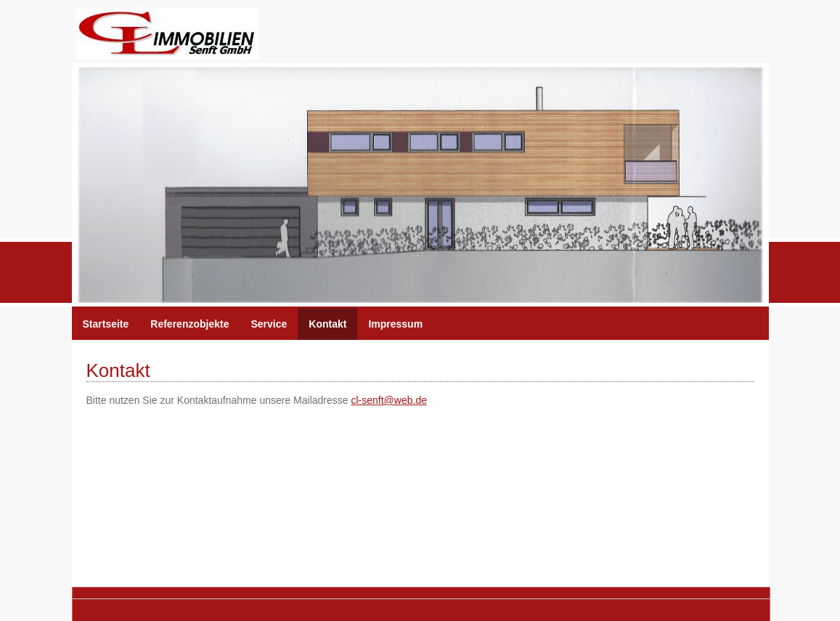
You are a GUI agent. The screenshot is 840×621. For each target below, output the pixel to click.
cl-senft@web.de (388, 400)
